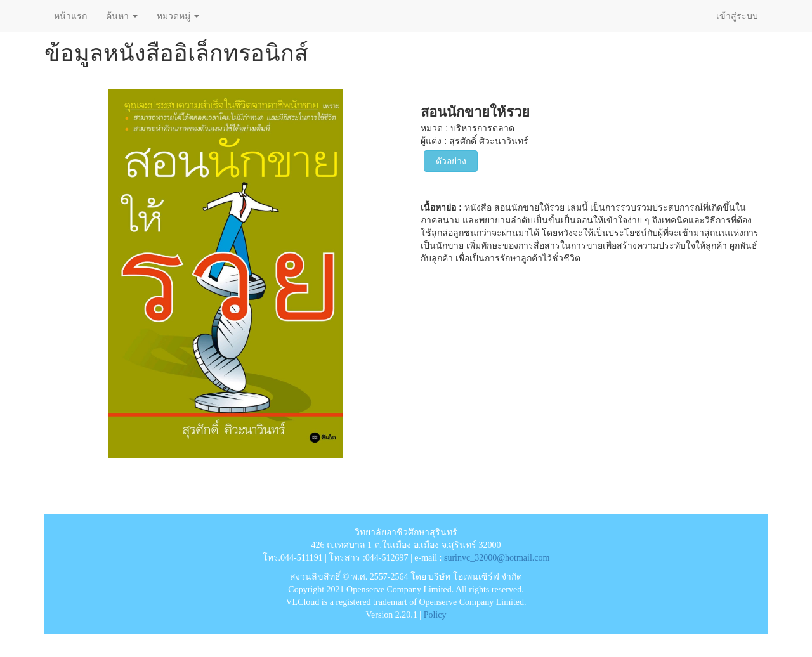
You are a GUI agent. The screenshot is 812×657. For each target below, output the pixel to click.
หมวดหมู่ (178, 16)
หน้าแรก (70, 16)
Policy (435, 615)
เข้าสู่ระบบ (737, 16)
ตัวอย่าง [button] (451, 161)
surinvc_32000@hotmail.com (497, 558)
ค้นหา (122, 16)
